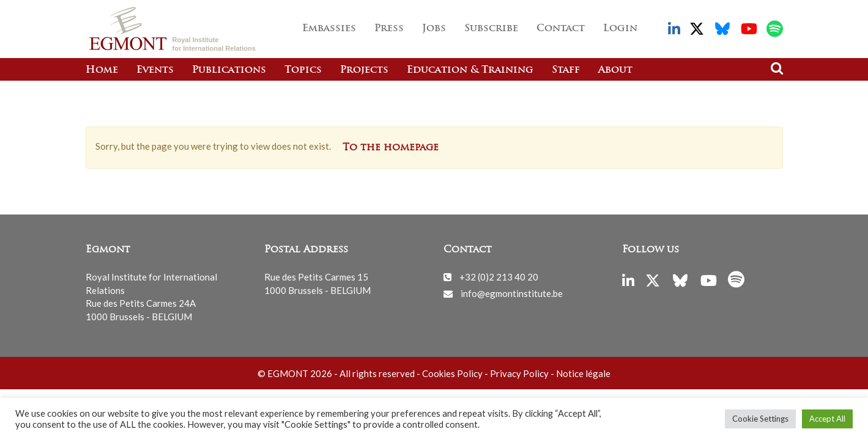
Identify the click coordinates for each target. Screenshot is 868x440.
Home (102, 70)
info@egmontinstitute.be (512, 293)
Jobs (434, 29)
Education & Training (470, 70)
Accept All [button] (827, 419)
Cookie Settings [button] (760, 419)
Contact (561, 29)
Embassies (329, 29)
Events (155, 70)
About (615, 70)
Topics (303, 70)
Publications (229, 70)
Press (389, 29)
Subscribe (491, 29)
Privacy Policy (519, 373)
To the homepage (391, 148)
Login (620, 29)
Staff (566, 70)
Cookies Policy (452, 373)
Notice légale (583, 373)
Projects (364, 70)
